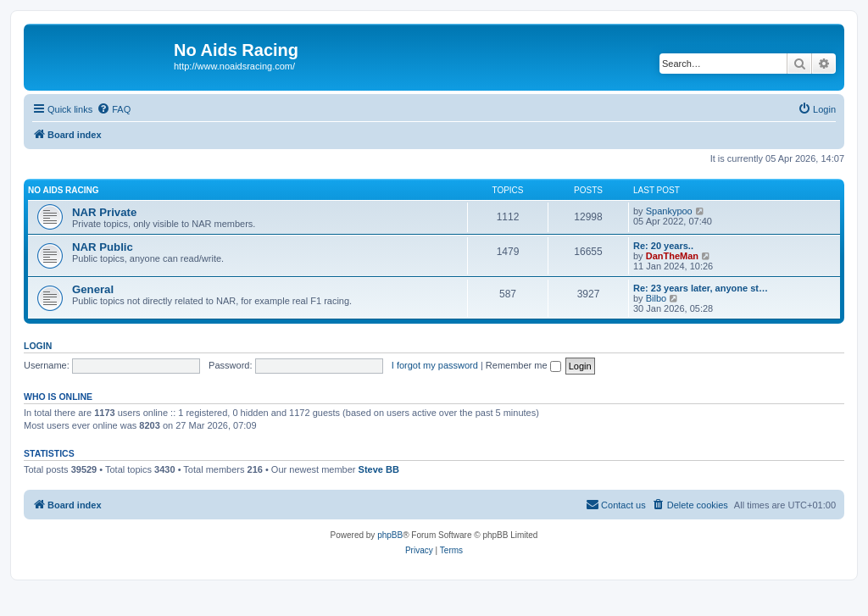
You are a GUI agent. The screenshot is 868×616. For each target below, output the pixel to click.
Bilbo (656, 298)
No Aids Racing (64, 190)
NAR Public (103, 247)
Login (38, 346)
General (93, 289)
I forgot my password (435, 365)
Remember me (523, 365)
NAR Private (104, 212)
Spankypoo (669, 211)
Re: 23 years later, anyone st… (701, 288)
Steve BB (379, 469)
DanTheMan (672, 256)
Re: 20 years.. (663, 246)
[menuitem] (114, 109)
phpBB (390, 535)
